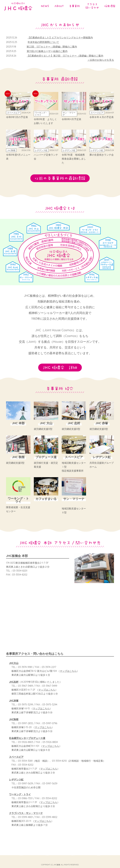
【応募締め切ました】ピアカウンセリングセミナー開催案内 (60, 38)
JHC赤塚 (14, 703)
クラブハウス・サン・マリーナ (26, 816)
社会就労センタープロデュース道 (27, 741)
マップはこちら (68, 673)
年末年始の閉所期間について (43, 42)
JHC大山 (14, 666)
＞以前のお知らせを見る (101, 60)
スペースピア (16, 759)
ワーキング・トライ (20, 797)
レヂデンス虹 (16, 782)
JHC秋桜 (14, 722)
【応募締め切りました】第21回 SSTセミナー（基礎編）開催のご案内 (65, 56)
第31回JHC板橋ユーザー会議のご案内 (47, 51)
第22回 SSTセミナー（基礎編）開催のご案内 (52, 47)
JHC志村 (14, 684)
